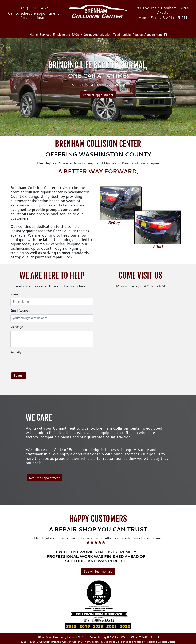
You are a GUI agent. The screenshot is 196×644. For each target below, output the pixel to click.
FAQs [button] (76, 35)
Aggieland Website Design (161, 642)
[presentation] (39, 364)
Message (17, 327)
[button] (15, 87)
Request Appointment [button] (98, 95)
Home (34, 34)
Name (15, 294)
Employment (62, 35)
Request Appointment (147, 35)
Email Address (20, 311)
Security (16, 352)
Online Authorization (98, 35)
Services (45, 35)
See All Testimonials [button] (98, 571)
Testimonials (122, 35)
